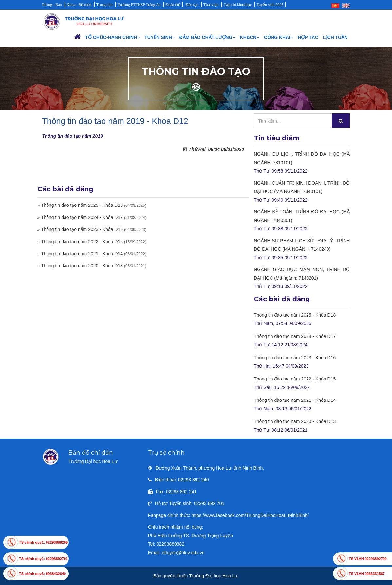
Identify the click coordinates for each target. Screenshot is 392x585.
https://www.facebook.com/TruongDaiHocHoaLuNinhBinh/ (250, 515)
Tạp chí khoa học (238, 5)
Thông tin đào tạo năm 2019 (73, 136)
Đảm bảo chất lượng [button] (207, 37)
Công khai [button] (279, 37)
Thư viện (211, 5)
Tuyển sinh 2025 (270, 5)
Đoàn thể (173, 5)
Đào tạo (192, 5)
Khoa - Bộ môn (79, 5)
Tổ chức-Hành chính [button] (112, 37)
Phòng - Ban (52, 5)
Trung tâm (104, 5)
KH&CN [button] (250, 37)
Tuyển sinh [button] (159, 37)
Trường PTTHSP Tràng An (139, 5)
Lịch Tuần (335, 37)
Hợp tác (308, 37)
